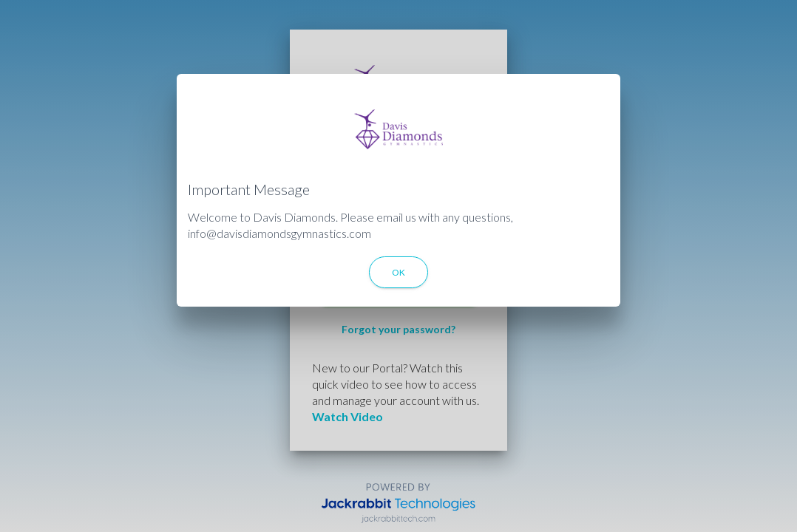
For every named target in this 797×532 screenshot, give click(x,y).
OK (398, 272)
